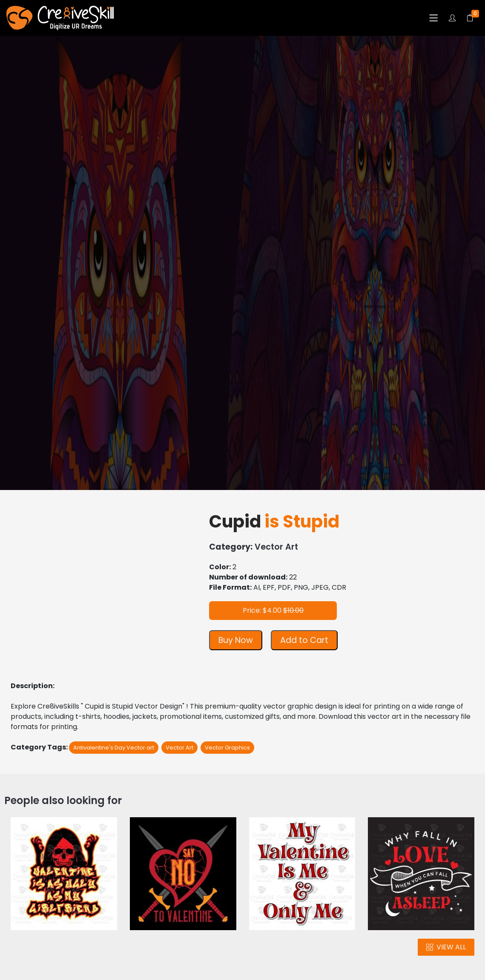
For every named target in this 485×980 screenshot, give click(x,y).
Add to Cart (304, 640)
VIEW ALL (446, 947)
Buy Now (236, 640)
